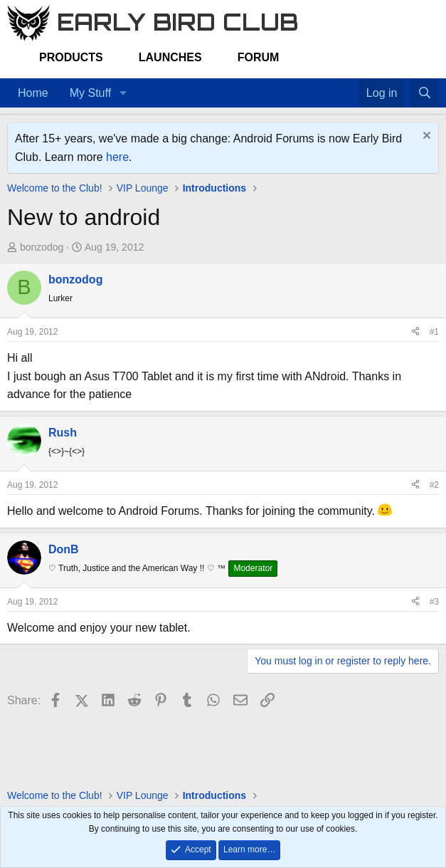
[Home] (337, 84)
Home (33, 93)
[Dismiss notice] (425, 137)
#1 (434, 332)
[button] (123, 93)
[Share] (415, 332)
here (117, 157)
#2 (434, 485)
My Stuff (90, 93)
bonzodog (42, 247)
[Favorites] (352, 84)
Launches (170, 57)
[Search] (424, 93)
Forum (259, 57)
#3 (434, 602)
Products (71, 57)
